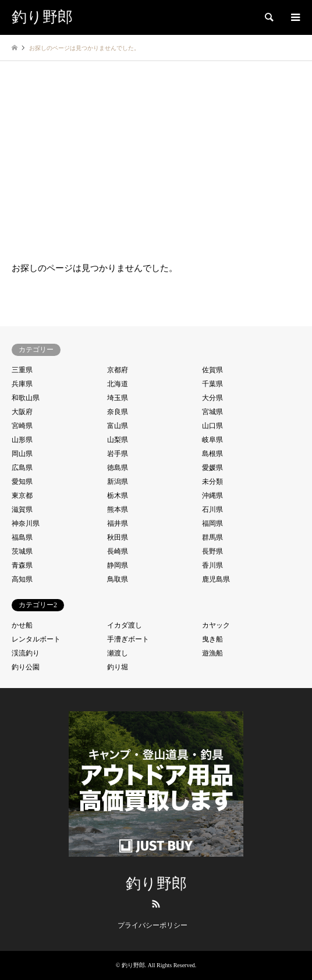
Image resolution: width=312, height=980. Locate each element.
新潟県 (118, 482)
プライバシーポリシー (153, 925)
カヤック (216, 625)
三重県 (22, 370)
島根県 (212, 454)
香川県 (212, 565)
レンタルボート (36, 639)
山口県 (212, 426)
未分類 (212, 482)
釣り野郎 (156, 884)
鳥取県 (118, 579)
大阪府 (22, 412)
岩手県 (118, 454)
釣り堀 (118, 667)
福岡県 (212, 523)
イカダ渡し (125, 625)
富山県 (118, 426)
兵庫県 (22, 384)
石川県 (212, 509)
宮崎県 (22, 426)
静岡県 (118, 565)
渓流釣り (26, 653)
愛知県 (22, 482)
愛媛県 (212, 468)
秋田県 (118, 537)
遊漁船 (212, 653)
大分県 (212, 398)
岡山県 (22, 454)
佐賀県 (212, 370)
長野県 (212, 551)
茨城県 (22, 551)
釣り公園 (26, 667)
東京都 (22, 496)
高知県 (22, 579)
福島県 (22, 537)
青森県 (22, 565)
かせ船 (22, 625)
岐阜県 (212, 440)
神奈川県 (26, 523)
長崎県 (118, 551)
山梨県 (118, 440)
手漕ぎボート (128, 639)
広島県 (22, 468)
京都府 (118, 370)
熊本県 (118, 509)
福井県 (118, 523)
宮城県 (212, 412)
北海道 (118, 384)
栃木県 (118, 496)
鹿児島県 (216, 579)
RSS (156, 904)
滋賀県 (22, 509)
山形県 (22, 440)
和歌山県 (26, 398)
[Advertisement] (156, 148)
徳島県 (118, 468)
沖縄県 (212, 496)
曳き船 (212, 639)
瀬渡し (118, 653)
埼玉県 (118, 398)
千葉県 (212, 384)
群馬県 (212, 537)
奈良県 (118, 412)
